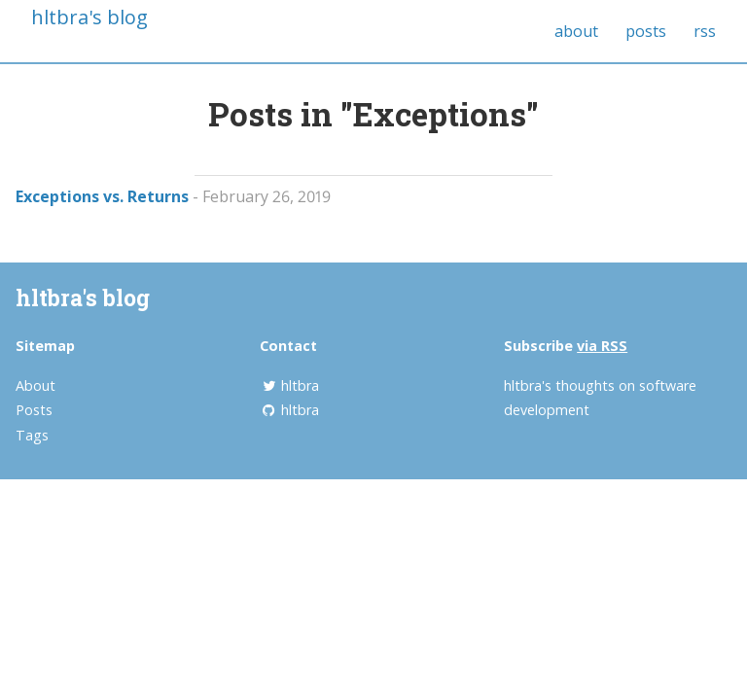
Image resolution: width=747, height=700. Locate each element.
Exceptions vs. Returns (102, 196)
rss (705, 31)
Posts (34, 410)
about (576, 31)
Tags (32, 435)
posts (646, 31)
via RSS (602, 346)
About (36, 385)
